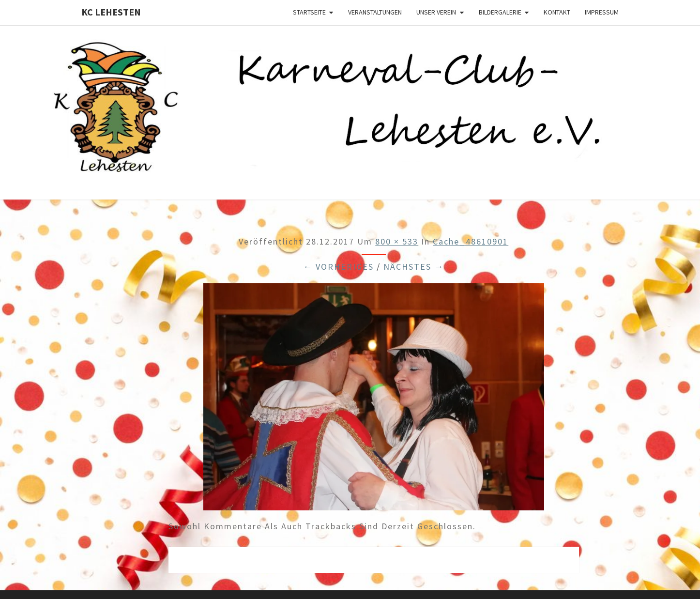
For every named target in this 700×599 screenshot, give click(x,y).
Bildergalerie (500, 12)
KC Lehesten (111, 12)
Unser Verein (436, 12)
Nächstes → (414, 267)
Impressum (602, 12)
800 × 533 (397, 241)
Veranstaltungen (375, 12)
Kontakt (557, 12)
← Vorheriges (338, 267)
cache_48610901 (471, 241)
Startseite (309, 12)
